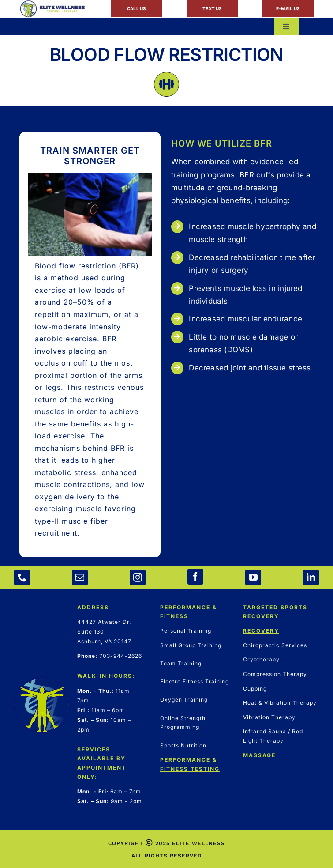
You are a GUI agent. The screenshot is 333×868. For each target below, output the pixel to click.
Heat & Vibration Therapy (280, 703)
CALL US (137, 8)
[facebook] (195, 577)
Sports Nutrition (183, 745)
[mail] (80, 577)
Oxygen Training (184, 700)
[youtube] (253, 577)
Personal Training (186, 631)
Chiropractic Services (275, 645)
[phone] (22, 577)
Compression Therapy (275, 674)
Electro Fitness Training (195, 681)
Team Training (181, 663)
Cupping (255, 689)
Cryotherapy (261, 659)
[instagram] (138, 577)
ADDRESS (93, 607)
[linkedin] (311, 577)
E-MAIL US (288, 8)
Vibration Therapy (269, 717)
